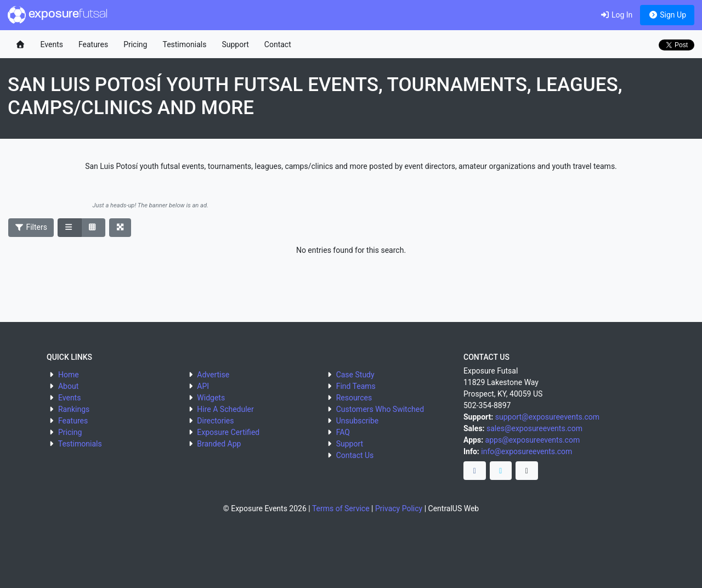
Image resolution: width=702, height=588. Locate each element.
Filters (31, 227)
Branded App (219, 444)
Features (93, 44)
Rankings (74, 409)
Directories (215, 421)
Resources (354, 398)
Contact (278, 44)
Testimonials (184, 44)
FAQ (343, 432)
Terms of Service (341, 508)
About (68, 386)
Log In (616, 15)
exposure (58, 15)
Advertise (213, 375)
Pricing (135, 44)
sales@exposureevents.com (534, 428)
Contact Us (355, 455)
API (203, 386)
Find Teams (356, 386)
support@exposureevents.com (547, 417)
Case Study (355, 375)
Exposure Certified (228, 432)
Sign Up (667, 15)
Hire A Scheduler (225, 409)
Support (235, 44)
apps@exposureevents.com (533, 440)
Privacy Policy (399, 508)
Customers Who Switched (380, 409)
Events (52, 44)
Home (69, 375)
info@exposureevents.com (526, 451)
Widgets (211, 398)
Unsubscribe (358, 421)
